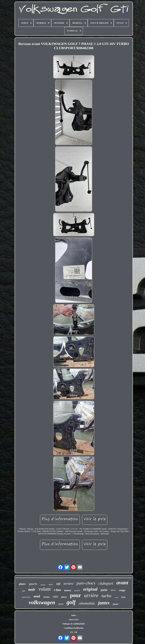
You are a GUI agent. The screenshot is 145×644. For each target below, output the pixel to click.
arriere (69, 583)
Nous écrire (74, 620)
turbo (107, 596)
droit (61, 604)
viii (58, 584)
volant (45, 589)
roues (116, 598)
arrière (91, 595)
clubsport (106, 583)
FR (76, 632)
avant (122, 583)
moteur (68, 590)
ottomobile (87, 603)
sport (51, 584)
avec (113, 590)
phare (22, 584)
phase (64, 597)
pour (75, 595)
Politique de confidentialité (74, 624)
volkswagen (42, 602)
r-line (58, 590)
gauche (33, 584)
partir (104, 590)
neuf (37, 596)
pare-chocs (86, 583)
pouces (77, 590)
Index (74, 615)
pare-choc (26, 597)
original (90, 589)
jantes (104, 603)
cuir (23, 591)
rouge (122, 590)
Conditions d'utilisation (74, 628)
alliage (43, 585)
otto (55, 596)
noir (32, 589)
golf (71, 602)
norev (116, 604)
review (46, 597)
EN (72, 632)
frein (123, 597)
